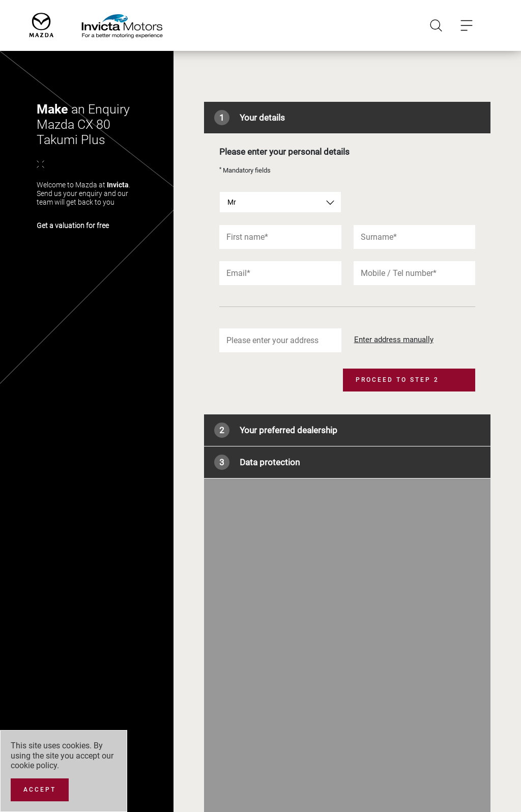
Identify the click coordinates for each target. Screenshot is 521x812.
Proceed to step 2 (397, 380)
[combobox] (280, 202)
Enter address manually (394, 340)
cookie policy (34, 765)
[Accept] (40, 790)
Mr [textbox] (232, 202)
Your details (250, 118)
